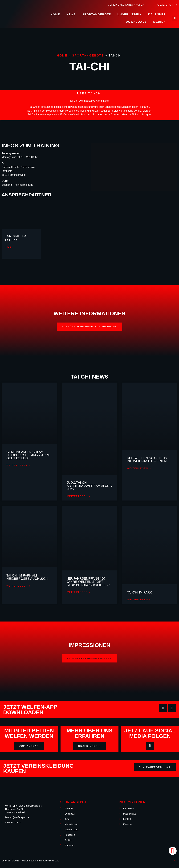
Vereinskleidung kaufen (126, 5)
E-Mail (8, 247)
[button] (90, 327)
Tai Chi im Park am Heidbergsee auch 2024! (27, 577)
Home (55, 14)
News (71, 14)
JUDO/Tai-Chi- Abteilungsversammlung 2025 (89, 486)
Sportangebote (97, 14)
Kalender (157, 14)
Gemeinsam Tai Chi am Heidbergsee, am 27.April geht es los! (28, 455)
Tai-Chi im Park (139, 593)
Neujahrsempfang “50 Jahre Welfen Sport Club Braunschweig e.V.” (88, 582)
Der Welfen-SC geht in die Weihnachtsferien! (147, 460)
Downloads (136, 22)
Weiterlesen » (18, 466)
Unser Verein (130, 14)
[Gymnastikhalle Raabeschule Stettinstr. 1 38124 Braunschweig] (134, 167)
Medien (159, 22)
